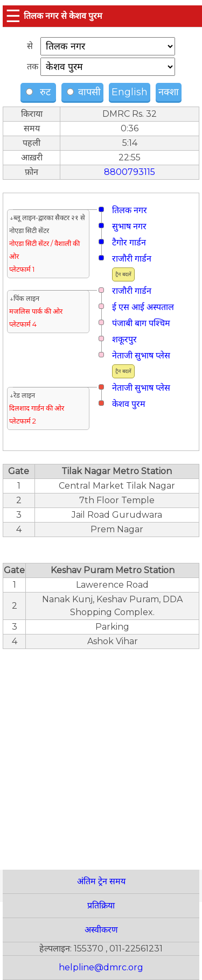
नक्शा (169, 92)
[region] (101, 753)
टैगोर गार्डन (129, 242)
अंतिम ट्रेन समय (101, 881)
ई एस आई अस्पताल (143, 307)
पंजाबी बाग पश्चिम (141, 323)
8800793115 (130, 172)
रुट (40, 92)
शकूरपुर (124, 339)
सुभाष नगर (129, 226)
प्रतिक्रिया (101, 905)
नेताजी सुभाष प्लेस (141, 355)
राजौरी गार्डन (132, 259)
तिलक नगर (130, 210)
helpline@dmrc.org (101, 967)
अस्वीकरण (101, 930)
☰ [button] (13, 16)
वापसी (84, 92)
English (130, 92)
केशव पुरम (129, 404)
